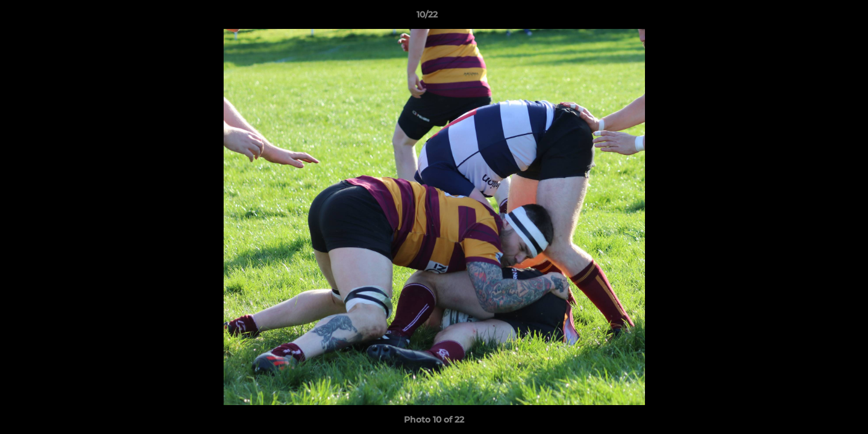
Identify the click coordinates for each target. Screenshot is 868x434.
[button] (817, 17)
